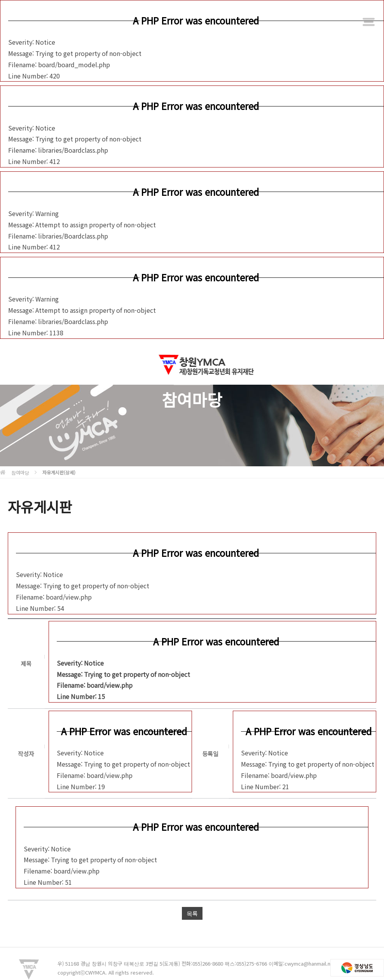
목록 (192, 913)
